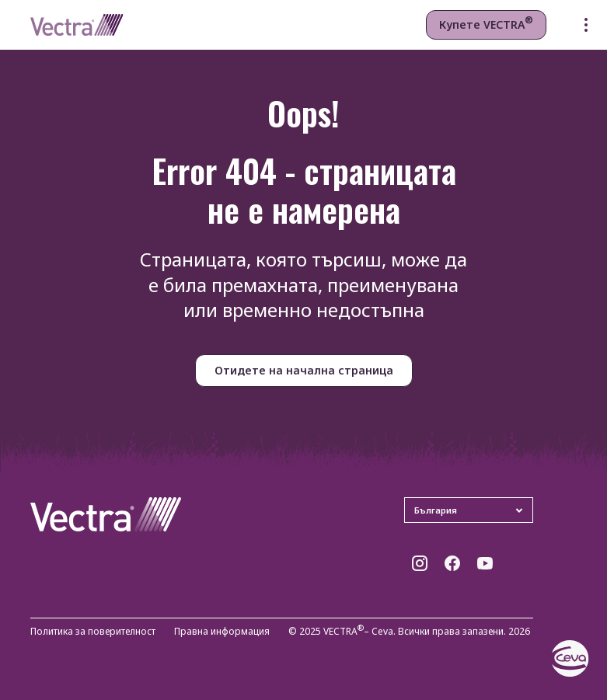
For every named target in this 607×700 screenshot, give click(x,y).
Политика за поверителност (93, 632)
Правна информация (222, 632)
